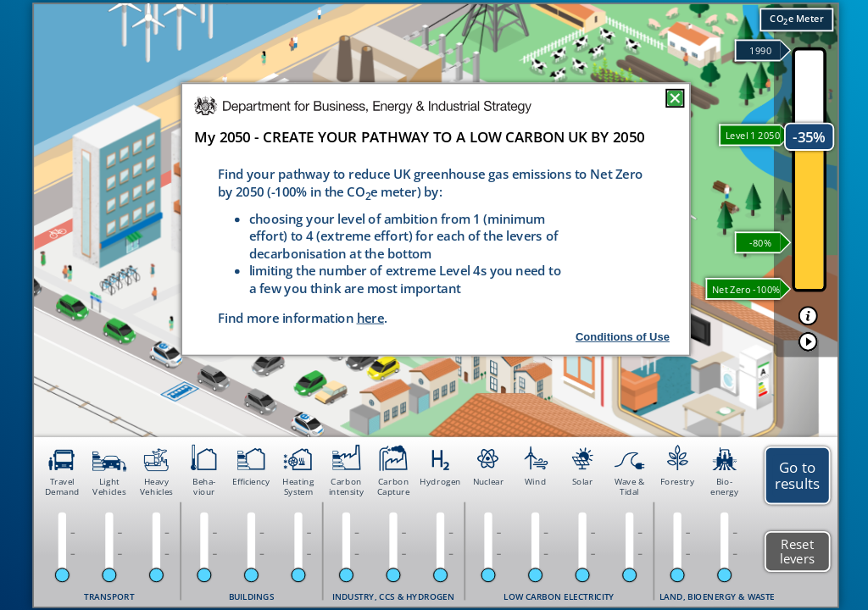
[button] (808, 316)
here (370, 318)
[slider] (62, 575)
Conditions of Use (623, 337)
